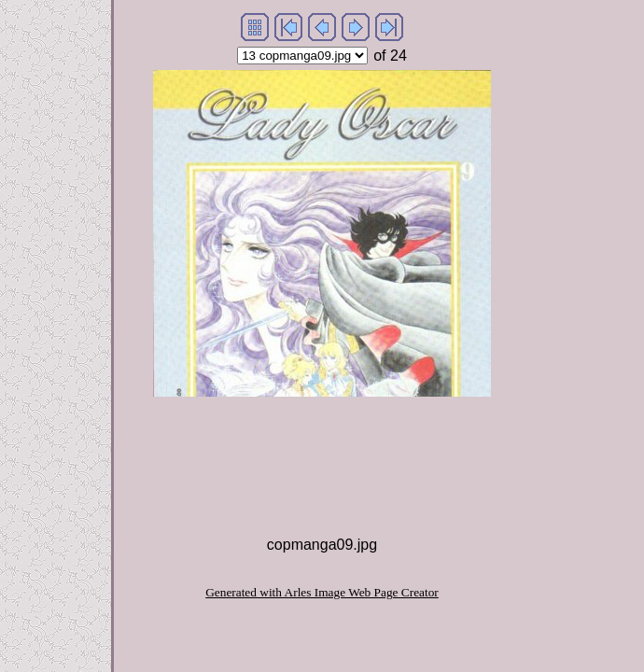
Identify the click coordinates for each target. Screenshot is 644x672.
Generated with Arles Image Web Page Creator (322, 592)
